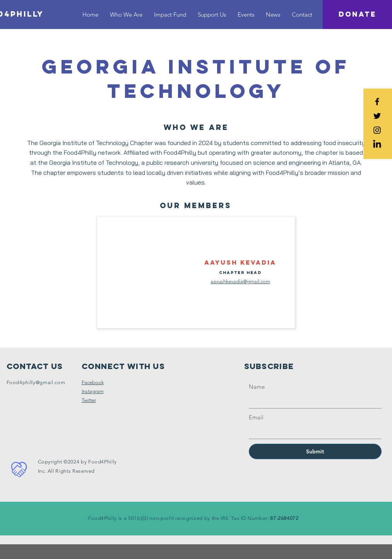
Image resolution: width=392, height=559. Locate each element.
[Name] (313, 401)
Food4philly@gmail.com (36, 382)
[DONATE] (357, 15)
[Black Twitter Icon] (377, 116)
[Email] (313, 432)
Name (257, 387)
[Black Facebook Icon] (377, 102)
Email (256, 417)
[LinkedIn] (377, 144)
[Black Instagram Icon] (377, 130)
